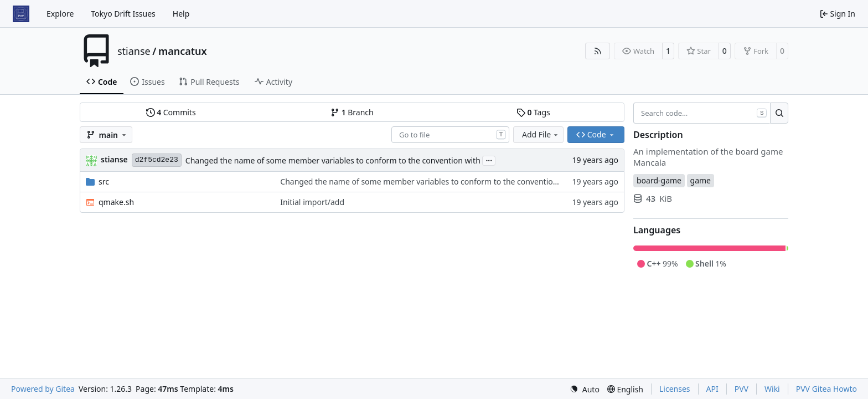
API (712, 389)
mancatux (183, 51)
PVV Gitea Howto (826, 389)
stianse (134, 51)
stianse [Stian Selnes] (114, 159)
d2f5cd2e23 (157, 160)
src (104, 181)
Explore (60, 14)
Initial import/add (312, 202)
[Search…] (779, 113)
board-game (659, 180)
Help (181, 14)
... (489, 160)
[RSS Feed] (598, 51)
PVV (742, 389)
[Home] (21, 14)
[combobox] (450, 135)
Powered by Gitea (43, 389)
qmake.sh (116, 202)
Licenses (675, 389)
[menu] (585, 389)
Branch (352, 112)
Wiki (772, 389)
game (701, 180)
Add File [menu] (541, 134)
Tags (533, 112)
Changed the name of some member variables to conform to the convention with (333, 160)
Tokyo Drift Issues (123, 14)
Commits (171, 112)
